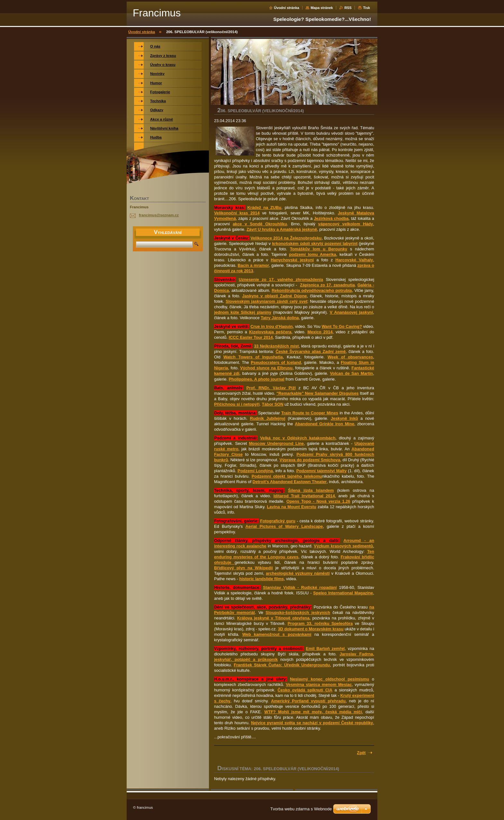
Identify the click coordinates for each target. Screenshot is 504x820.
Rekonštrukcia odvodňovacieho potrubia (312, 290)
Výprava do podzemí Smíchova (310, 460)
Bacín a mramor (253, 265)
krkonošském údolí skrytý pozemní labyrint (315, 243)
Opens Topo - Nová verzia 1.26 (318, 501)
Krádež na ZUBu (265, 207)
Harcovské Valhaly (354, 260)
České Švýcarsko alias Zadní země (310, 351)
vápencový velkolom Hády (346, 224)
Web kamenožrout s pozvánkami (277, 634)
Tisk (366, 8)
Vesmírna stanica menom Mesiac (319, 685)
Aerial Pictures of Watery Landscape (284, 526)
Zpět (361, 753)
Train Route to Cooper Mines (310, 413)
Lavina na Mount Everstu (292, 507)
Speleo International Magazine (343, 593)
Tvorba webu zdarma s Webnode (301, 809)
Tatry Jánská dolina (280, 318)
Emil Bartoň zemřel (325, 649)
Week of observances (350, 357)
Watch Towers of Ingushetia (253, 357)
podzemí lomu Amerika (312, 254)
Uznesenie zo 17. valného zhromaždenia (281, 279)
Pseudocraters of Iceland (276, 362)
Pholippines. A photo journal (257, 379)
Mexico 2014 (320, 332)
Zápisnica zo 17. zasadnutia (327, 285)
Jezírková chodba (331, 218)
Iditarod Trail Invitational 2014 (304, 496)
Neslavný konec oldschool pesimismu (329, 679)
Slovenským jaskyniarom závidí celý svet (266, 301)
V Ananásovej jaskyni (351, 312)
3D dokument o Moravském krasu (310, 629)
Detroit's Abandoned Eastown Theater (290, 482)
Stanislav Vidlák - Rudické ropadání (300, 587)
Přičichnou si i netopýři (237, 404)
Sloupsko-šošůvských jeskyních (298, 613)
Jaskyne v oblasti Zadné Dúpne (275, 296)
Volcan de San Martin (352, 373)
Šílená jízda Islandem (311, 490)
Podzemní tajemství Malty (322, 471)
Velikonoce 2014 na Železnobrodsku (286, 238)
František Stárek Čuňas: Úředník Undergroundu (282, 665)
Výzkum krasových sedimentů (343, 546)
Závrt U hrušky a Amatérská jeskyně (282, 229)
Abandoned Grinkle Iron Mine (324, 424)
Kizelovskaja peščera (270, 332)
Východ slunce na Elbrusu (266, 368)
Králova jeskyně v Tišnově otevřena (273, 618)
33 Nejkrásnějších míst (276, 346)
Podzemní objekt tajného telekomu (287, 476)
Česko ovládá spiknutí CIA (305, 690)
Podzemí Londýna (255, 471)
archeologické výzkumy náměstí (298, 573)
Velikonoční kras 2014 (237, 213)
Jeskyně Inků (344, 418)
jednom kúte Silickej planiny (243, 312)
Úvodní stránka (287, 8)
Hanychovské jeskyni (292, 260)
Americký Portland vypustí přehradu (308, 701)
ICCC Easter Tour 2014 (251, 337)
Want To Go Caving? (342, 326)
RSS (348, 8)
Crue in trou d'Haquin (271, 326)
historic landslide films (261, 579)
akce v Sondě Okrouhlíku (260, 224)
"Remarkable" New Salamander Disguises (318, 393)
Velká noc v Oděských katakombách (298, 438)
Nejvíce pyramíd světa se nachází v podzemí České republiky (312, 723)
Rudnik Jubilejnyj (267, 418)
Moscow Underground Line (277, 443)
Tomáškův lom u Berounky (319, 249)
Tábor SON (273, 404)
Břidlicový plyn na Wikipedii (243, 568)
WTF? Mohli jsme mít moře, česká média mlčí (313, 712)
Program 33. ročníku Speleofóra (320, 623)
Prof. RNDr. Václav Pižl (271, 388)
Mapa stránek (322, 8)
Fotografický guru (278, 521)
